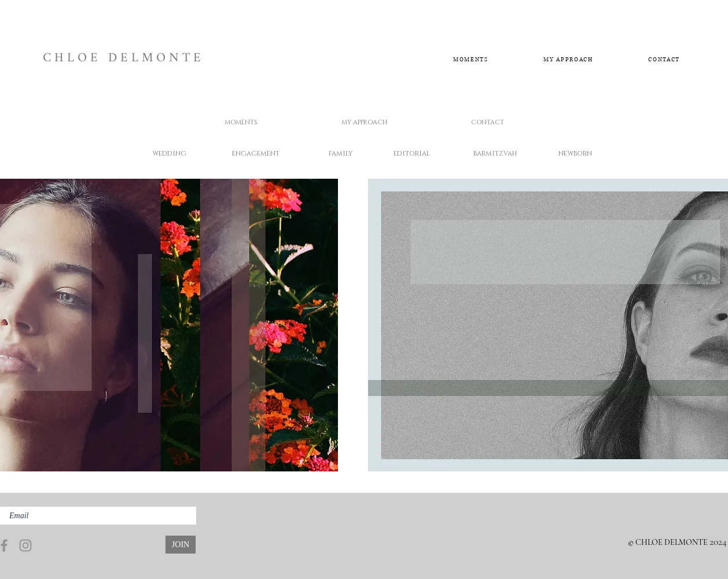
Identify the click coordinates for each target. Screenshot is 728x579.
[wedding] (169, 153)
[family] (340, 153)
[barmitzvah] (495, 153)
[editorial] (412, 153)
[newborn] (575, 153)
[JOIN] (181, 545)
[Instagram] (25, 545)
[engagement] (255, 153)
